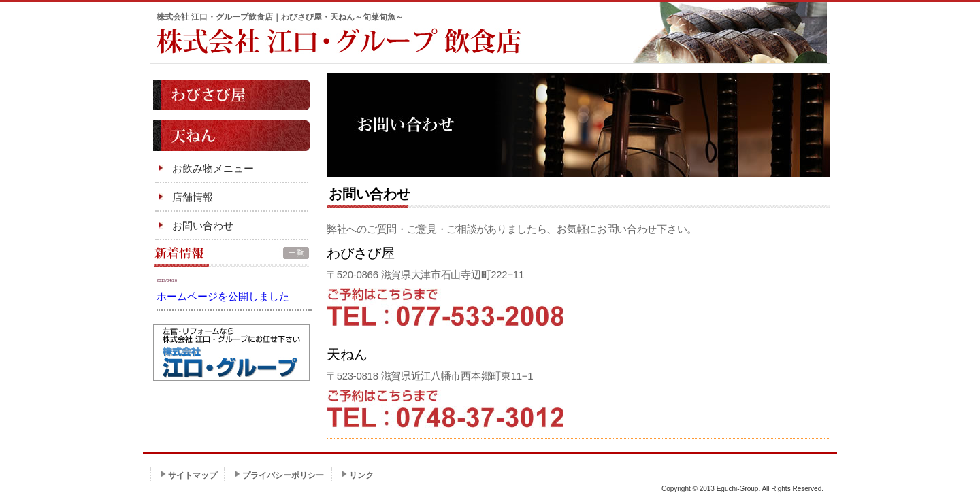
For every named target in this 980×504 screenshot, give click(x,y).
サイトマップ (193, 475)
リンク (361, 475)
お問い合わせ (203, 225)
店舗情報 (193, 197)
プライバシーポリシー (283, 475)
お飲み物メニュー (213, 168)
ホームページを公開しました (223, 296)
